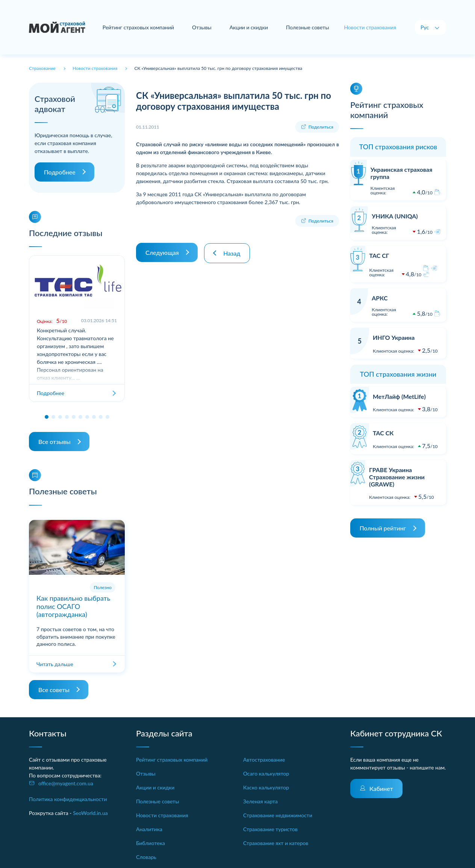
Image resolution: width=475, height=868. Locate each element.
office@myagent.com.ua (66, 783)
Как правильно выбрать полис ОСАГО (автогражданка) (73, 606)
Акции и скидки (249, 27)
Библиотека (151, 843)
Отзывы (202, 27)
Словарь (146, 857)
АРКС (380, 298)
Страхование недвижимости (278, 815)
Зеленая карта (260, 801)
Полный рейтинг (383, 528)
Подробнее (60, 172)
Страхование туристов (270, 829)
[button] (47, 417)
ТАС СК (383, 433)
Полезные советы (308, 27)
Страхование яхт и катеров (276, 843)
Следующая (162, 252)
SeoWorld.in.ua (90, 813)
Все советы (54, 690)
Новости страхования (162, 815)
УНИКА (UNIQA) (395, 216)
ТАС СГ (379, 255)
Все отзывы (54, 442)
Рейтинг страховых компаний (138, 27)
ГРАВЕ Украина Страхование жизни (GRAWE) (397, 477)
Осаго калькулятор (266, 773)
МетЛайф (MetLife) (399, 396)
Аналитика (149, 829)
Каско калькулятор (266, 787)
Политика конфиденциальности (68, 799)
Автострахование (264, 760)
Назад (232, 252)
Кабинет (381, 788)
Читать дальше (55, 664)
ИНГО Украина (394, 337)
